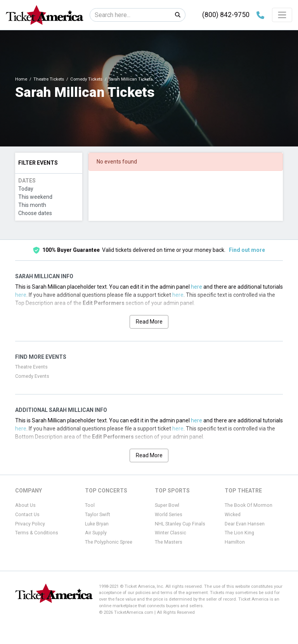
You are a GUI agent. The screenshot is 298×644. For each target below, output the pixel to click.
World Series (169, 515)
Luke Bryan (97, 524)
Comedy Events (32, 376)
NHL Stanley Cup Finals (180, 524)
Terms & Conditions (37, 533)
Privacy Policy (30, 524)
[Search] (130, 15)
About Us (25, 505)
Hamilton (235, 542)
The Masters (169, 542)
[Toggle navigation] (282, 15)
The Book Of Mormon (249, 505)
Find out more (247, 250)
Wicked (233, 515)
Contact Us (27, 515)
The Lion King (239, 533)
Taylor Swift (98, 515)
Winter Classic (171, 533)
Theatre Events (31, 367)
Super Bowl (167, 505)
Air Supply (96, 533)
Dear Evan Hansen (245, 524)
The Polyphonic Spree (109, 542)
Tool (90, 505)
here (197, 287)
